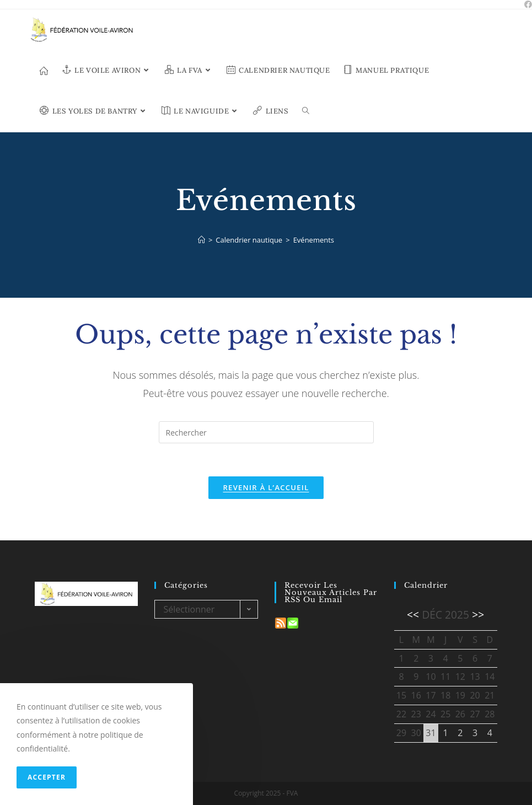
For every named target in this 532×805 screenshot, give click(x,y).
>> (478, 615)
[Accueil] (201, 240)
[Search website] (306, 111)
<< (413, 615)
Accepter (47, 777)
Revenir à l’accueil (266, 487)
